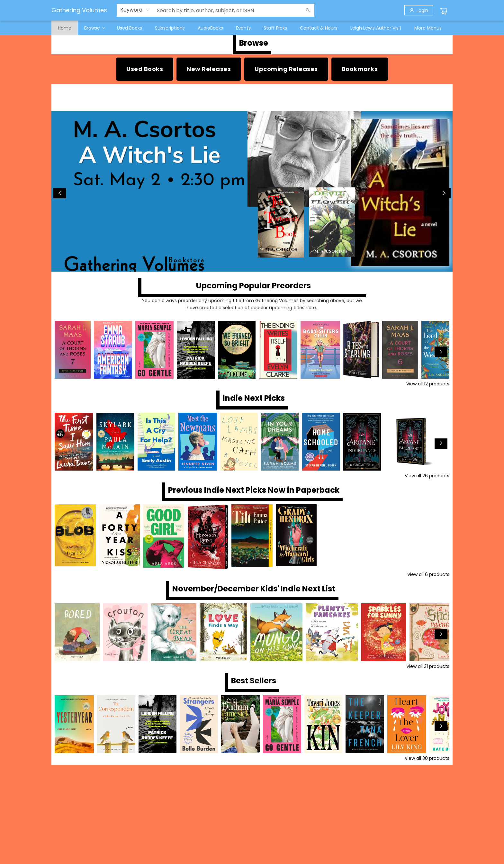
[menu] (252, 28)
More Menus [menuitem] (428, 28)
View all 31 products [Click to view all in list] (428, 666)
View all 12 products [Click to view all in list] (428, 384)
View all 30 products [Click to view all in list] (427, 758)
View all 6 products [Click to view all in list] (428, 574)
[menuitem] (65, 28)
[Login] (419, 10)
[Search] (308, 10)
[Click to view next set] (441, 352)
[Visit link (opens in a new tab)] (145, 69)
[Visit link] (360, 69)
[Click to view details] (73, 350)
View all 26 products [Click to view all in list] (427, 476)
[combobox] (135, 10)
